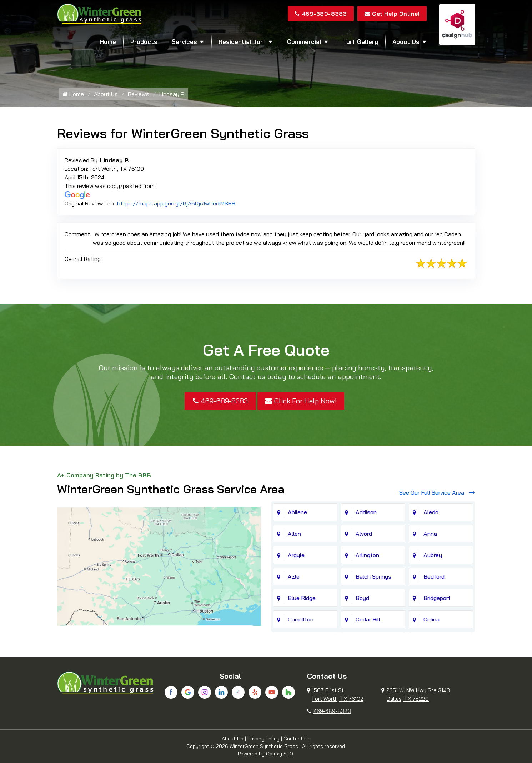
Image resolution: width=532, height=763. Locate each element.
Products (144, 42)
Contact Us (297, 739)
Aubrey (433, 555)
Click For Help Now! (301, 401)
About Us (406, 42)
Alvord (364, 534)
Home (108, 42)
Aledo (431, 512)
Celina (431, 619)
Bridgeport (437, 598)
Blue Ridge (302, 598)
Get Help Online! (392, 14)
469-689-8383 (321, 14)
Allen (294, 534)
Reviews (139, 94)
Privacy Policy (264, 739)
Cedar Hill (368, 619)
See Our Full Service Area (437, 492)
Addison (366, 512)
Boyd (362, 598)
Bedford (434, 576)
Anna (430, 534)
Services (184, 42)
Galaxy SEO (280, 754)
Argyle (296, 555)
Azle (294, 576)
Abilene (297, 512)
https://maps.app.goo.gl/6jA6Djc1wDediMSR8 (176, 203)
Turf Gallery (360, 42)
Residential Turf (242, 42)
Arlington (367, 555)
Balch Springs (373, 576)
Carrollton (301, 619)
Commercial (304, 42)
